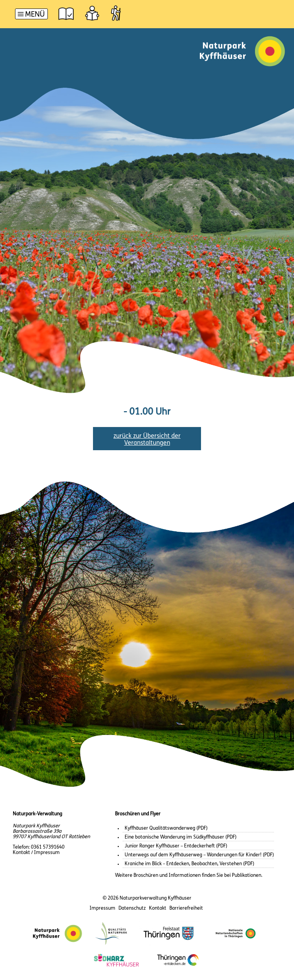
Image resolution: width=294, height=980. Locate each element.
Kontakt (158, 908)
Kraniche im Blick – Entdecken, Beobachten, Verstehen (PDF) (189, 864)
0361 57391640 (48, 847)
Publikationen (247, 875)
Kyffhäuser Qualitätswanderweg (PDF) (166, 828)
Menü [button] (35, 15)
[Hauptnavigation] (31, 15)
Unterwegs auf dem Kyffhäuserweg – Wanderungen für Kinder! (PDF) (199, 855)
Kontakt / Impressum (36, 853)
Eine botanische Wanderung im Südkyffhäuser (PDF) (181, 837)
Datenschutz (132, 908)
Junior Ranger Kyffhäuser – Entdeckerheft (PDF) (176, 846)
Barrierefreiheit (186, 908)
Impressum (102, 908)
